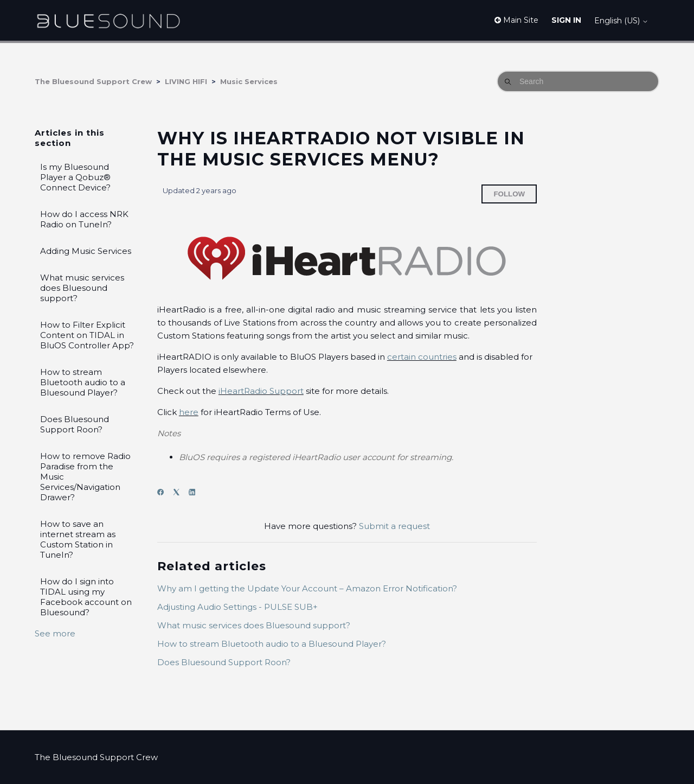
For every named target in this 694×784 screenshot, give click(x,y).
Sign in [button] (566, 20)
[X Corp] (180, 492)
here (189, 412)
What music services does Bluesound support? (82, 288)
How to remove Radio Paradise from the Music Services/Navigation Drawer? (85, 477)
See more (55, 633)
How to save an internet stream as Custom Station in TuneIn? (78, 539)
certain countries (422, 357)
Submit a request (394, 526)
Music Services (249, 81)
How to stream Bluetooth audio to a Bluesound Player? (83, 382)
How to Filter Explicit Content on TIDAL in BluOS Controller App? (87, 335)
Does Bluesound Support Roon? (75, 424)
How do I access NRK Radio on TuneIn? (84, 219)
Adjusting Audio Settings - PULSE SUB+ (237, 607)
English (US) (621, 21)
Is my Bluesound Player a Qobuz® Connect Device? (75, 177)
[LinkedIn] (195, 492)
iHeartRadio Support (261, 391)
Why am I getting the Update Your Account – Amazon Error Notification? (307, 588)
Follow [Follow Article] (509, 194)
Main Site (516, 20)
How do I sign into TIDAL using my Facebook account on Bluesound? (86, 597)
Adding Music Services (86, 251)
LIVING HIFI (186, 81)
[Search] (578, 81)
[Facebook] (164, 492)
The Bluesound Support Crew (93, 81)
